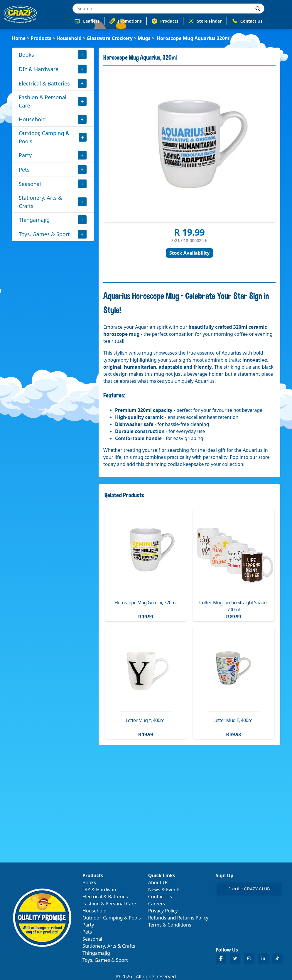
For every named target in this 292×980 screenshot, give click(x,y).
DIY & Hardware (39, 69)
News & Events (164, 890)
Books (26, 55)
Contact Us (160, 897)
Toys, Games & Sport (44, 234)
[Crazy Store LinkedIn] (263, 958)
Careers (157, 904)
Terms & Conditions (170, 925)
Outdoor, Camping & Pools (44, 137)
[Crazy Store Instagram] (249, 958)
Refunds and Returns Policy (178, 918)
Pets (24, 170)
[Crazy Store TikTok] (277, 958)
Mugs (144, 38)
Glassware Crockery (110, 38)
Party (25, 155)
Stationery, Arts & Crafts (40, 202)
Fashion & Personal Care (43, 101)
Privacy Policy (163, 911)
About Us (158, 882)
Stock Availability (190, 253)
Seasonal (30, 184)
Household (69, 38)
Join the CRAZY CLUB (249, 889)
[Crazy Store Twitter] (235, 958)
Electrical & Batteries (44, 83)
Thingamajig (34, 220)
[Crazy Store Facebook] (221, 958)
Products (41, 38)
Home (19, 38)
